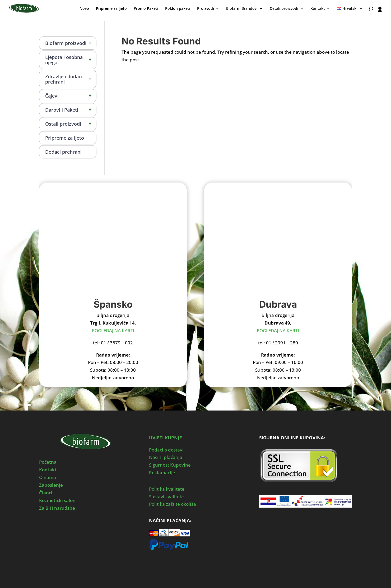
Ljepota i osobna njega (71, 60)
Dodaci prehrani (63, 152)
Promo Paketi (146, 9)
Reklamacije (162, 473)
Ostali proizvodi (284, 9)
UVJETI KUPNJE (166, 438)
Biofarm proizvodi (71, 43)
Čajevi (71, 96)
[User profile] (380, 12)
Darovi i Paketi (71, 110)
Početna (48, 462)
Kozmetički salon (57, 500)
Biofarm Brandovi (242, 9)
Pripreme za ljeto (111, 9)
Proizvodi (206, 9)
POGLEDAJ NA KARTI (113, 331)
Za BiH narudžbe (57, 508)
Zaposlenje (51, 485)
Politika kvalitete (167, 489)
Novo (84, 9)
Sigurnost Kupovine (170, 465)
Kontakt (318, 9)
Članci (46, 493)
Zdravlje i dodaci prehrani (71, 79)
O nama (48, 477)
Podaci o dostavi (166, 450)
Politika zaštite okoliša (173, 504)
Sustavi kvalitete (166, 497)
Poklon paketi (178, 9)
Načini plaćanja (166, 457)
